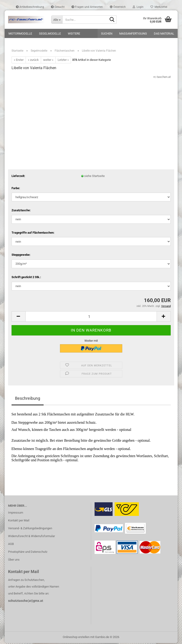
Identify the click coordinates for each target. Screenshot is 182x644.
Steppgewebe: (21, 256)
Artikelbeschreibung (30, 7)
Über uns (14, 560)
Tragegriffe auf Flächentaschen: (33, 234)
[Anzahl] (91, 317)
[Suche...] (57, 20)
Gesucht (58, 7)
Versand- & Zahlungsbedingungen (30, 529)
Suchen (107, 34)
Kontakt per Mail (19, 521)
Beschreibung (28, 399)
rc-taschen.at (162, 78)
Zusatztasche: (21, 211)
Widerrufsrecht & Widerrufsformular (31, 537)
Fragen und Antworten (87, 7)
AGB (11, 545)
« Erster (19, 61)
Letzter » (63, 61)
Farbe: (16, 189)
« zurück (33, 61)
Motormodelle (20, 34)
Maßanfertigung (133, 34)
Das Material (164, 34)
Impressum (16, 513)
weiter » (48, 61)
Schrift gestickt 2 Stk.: (26, 278)
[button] (118, 7)
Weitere (74, 34)
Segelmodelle (50, 34)
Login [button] (138, 7)
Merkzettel (159, 7)
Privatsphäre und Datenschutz (28, 553)
